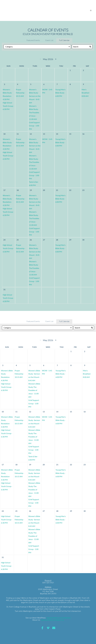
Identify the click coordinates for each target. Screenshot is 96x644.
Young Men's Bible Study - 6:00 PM (60, 93)
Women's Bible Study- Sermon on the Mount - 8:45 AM (35, 96)
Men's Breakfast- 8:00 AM (86, 93)
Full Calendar (64, 40)
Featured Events (33, 40)
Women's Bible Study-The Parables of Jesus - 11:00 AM (34, 113)
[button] (90, 11)
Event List (49, 40)
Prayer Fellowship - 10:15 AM (21, 93)
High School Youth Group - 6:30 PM (8, 106)
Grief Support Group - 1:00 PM (34, 126)
